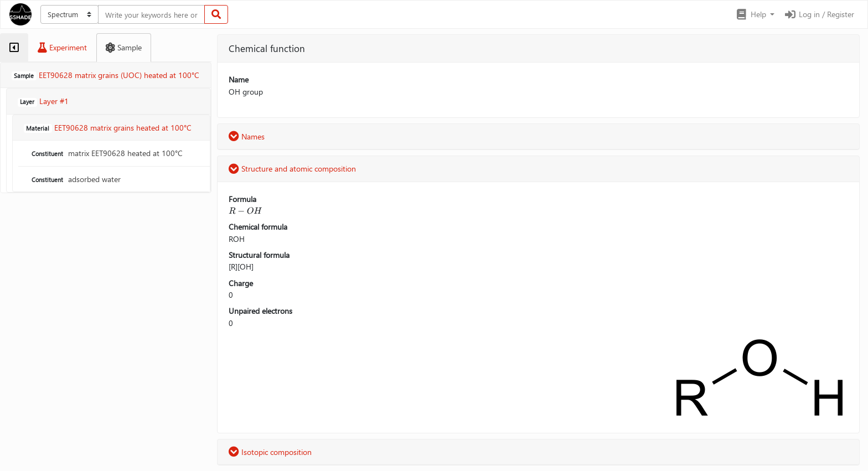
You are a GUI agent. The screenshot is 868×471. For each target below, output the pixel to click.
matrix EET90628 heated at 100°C (106, 153)
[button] (755, 14)
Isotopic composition (270, 452)
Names (247, 136)
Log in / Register (819, 14)
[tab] (14, 48)
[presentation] (245, 211)
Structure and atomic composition (292, 169)
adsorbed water (75, 179)
